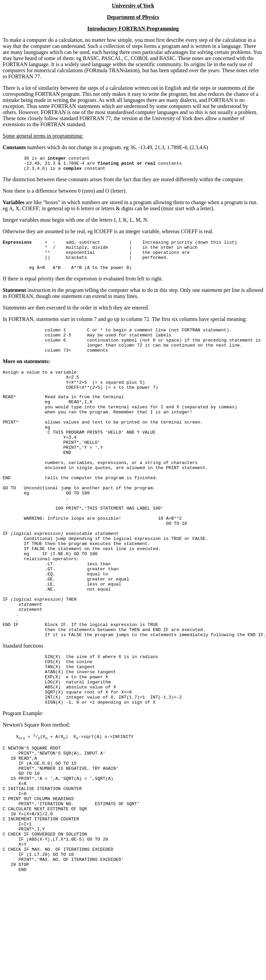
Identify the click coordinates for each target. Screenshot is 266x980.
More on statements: (26, 375)
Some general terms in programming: (43, 136)
